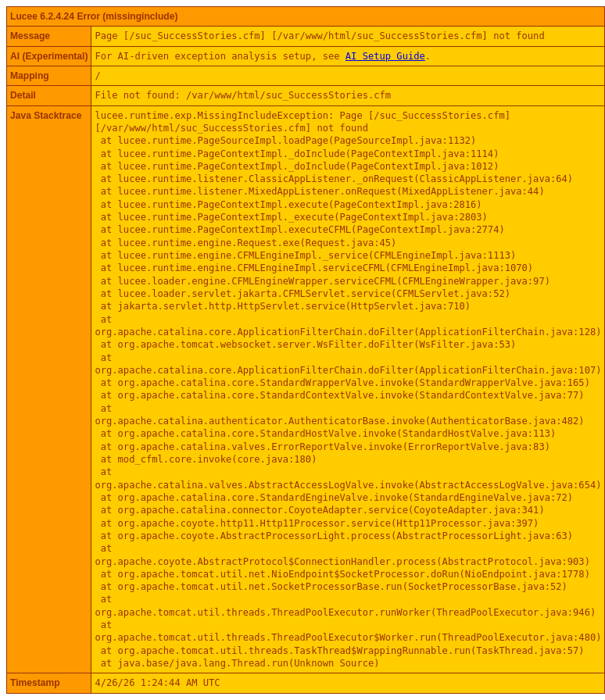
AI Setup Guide (385, 56)
